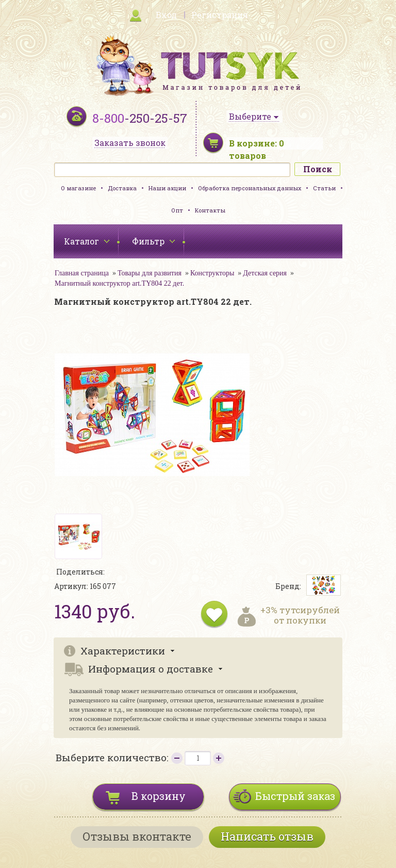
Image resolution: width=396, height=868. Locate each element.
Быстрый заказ (295, 796)
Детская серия (265, 273)
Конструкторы (212, 273)
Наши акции (167, 188)
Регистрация (220, 15)
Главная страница (82, 273)
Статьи (324, 188)
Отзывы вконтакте (137, 836)
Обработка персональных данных (250, 188)
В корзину (159, 796)
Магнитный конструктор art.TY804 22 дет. (119, 283)
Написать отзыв (267, 836)
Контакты (210, 210)
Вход (166, 15)
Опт (177, 210)
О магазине (78, 188)
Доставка (122, 188)
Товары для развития (150, 273)
